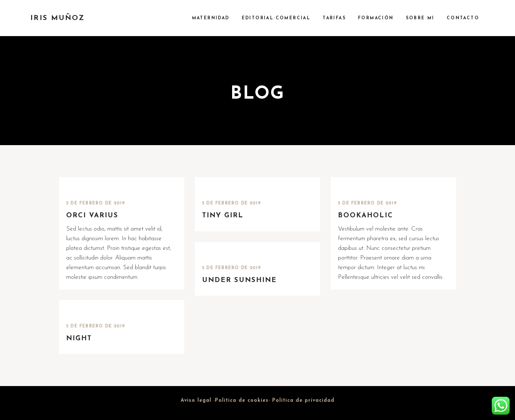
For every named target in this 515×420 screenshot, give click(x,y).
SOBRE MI (420, 18)
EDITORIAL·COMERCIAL (276, 18)
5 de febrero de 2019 (96, 203)
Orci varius (92, 216)
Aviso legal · (198, 401)
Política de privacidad (303, 401)
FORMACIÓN (376, 18)
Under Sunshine (239, 280)
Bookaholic (366, 216)
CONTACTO (463, 18)
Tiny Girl (223, 216)
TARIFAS (334, 18)
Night (79, 339)
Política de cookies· (244, 401)
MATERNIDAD (211, 18)
